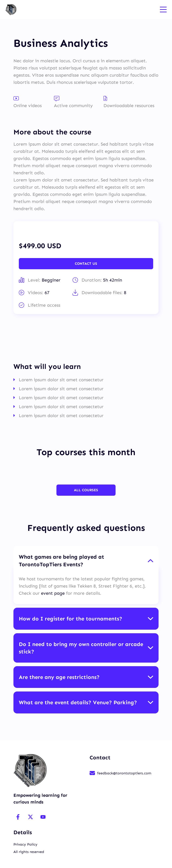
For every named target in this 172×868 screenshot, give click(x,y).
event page (54, 593)
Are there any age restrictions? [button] (59, 677)
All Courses (86, 490)
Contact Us (86, 264)
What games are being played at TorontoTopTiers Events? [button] (61, 561)
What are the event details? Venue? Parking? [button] (78, 702)
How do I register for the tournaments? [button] (71, 618)
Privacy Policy (25, 844)
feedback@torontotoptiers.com (124, 773)
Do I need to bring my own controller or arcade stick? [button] (81, 648)
